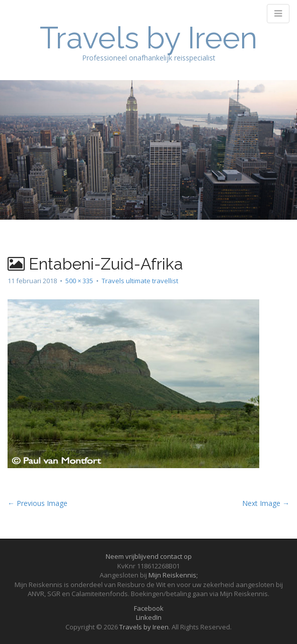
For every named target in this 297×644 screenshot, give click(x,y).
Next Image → (266, 503)
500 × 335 (79, 281)
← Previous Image (38, 503)
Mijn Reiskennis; (173, 575)
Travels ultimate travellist (140, 281)
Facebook (149, 608)
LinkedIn (149, 617)
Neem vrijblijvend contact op (149, 556)
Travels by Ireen (148, 38)
